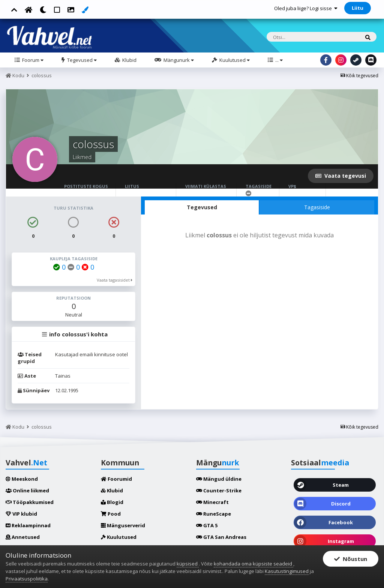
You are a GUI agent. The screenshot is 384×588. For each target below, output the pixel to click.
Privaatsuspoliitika (27, 579)
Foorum (32, 60)
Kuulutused (234, 60)
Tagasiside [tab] (317, 207)
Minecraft (212, 502)
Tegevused (81, 60)
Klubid (129, 60)
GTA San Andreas (221, 537)
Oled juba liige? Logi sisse (306, 8)
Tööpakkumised (30, 502)
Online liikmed (27, 490)
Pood (111, 514)
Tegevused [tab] (202, 207)
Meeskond (22, 479)
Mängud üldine (219, 479)
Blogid (112, 502)
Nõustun (351, 559)
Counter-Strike (219, 490)
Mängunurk (178, 60)
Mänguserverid (123, 525)
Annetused (23, 537)
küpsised (188, 564)
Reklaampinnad (28, 525)
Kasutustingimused (287, 571)
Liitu (358, 8)
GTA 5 (207, 525)
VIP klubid (21, 514)
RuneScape (214, 514)
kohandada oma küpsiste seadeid (253, 564)
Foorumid (116, 479)
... (278, 60)
